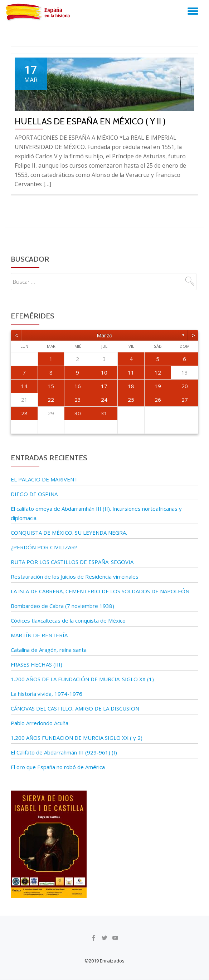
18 (131, 386)
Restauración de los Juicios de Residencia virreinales (75, 576)
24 (104, 400)
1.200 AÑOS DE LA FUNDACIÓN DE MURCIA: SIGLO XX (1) (82, 679)
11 (131, 372)
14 (24, 386)
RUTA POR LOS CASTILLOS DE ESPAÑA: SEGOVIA (72, 562)
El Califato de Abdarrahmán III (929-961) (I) (64, 752)
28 (24, 413)
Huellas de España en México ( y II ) (90, 121)
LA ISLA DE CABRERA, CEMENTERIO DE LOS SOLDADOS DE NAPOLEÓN (100, 591)
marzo (104, 335)
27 (185, 400)
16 (78, 386)
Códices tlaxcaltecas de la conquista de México (68, 620)
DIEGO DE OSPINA (34, 494)
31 (104, 413)
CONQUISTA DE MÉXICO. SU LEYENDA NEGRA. (69, 533)
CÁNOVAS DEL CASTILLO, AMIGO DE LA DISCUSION (75, 708)
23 (78, 400)
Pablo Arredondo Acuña (40, 723)
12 (158, 372)
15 (51, 386)
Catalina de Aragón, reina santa (49, 650)
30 (78, 413)
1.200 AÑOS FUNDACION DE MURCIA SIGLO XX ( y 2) (77, 738)
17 (104, 386)
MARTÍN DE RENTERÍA (39, 635)
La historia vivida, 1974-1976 (47, 694)
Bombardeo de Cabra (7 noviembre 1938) (62, 606)
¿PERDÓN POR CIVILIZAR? (44, 547)
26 (158, 400)
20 (185, 386)
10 (104, 372)
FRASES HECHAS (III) (37, 664)
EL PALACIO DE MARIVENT (44, 479)
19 (158, 386)
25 (131, 400)
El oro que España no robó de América (58, 767)
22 (51, 400)
